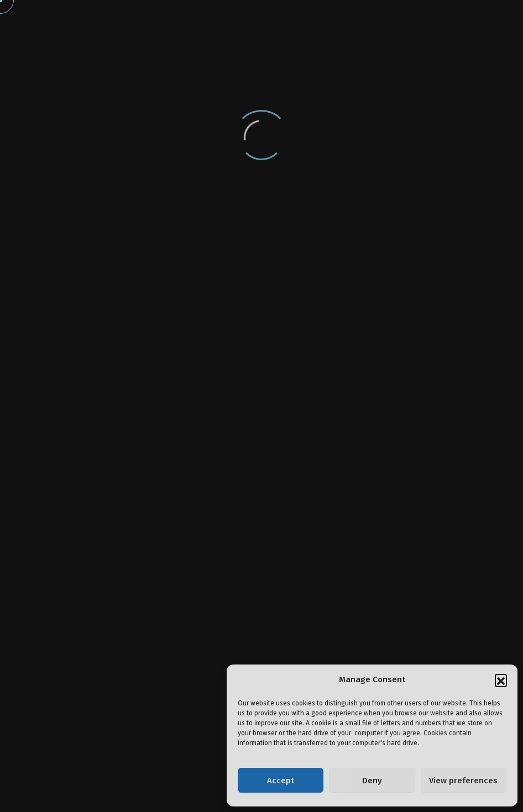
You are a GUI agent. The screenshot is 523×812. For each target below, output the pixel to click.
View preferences (463, 781)
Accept (281, 781)
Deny (372, 781)
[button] (501, 680)
